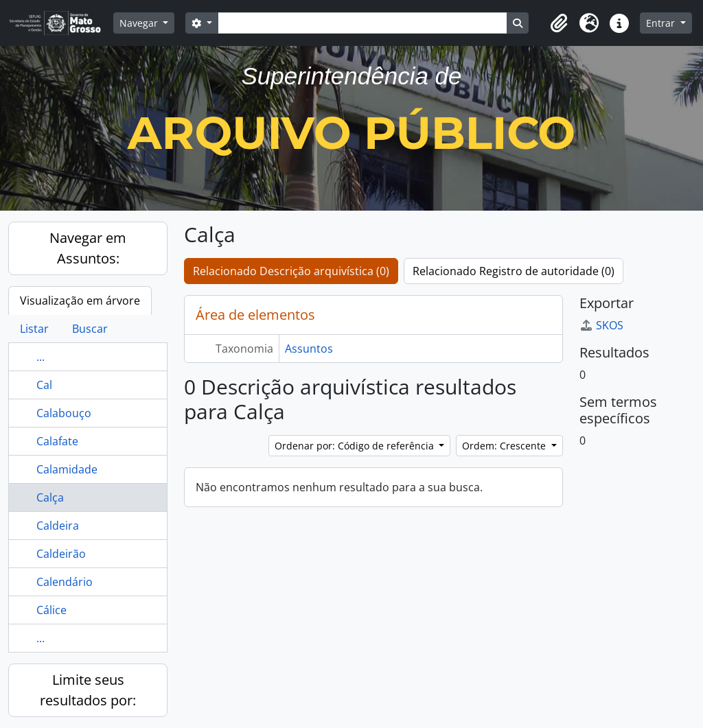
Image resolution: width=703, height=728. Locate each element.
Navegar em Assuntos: (88, 248)
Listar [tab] (34, 329)
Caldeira (58, 526)
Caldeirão (61, 554)
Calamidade (67, 469)
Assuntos (309, 349)
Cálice (51, 610)
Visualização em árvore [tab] (80, 301)
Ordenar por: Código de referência (356, 446)
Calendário (65, 582)
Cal (44, 385)
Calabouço (64, 413)
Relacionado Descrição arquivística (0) (291, 271)
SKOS (601, 325)
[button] (559, 23)
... (41, 357)
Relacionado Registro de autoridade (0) (514, 271)
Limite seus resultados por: (88, 690)
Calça (50, 497)
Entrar (662, 23)
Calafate (57, 441)
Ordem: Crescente (505, 446)
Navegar (140, 23)
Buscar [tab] (90, 329)
